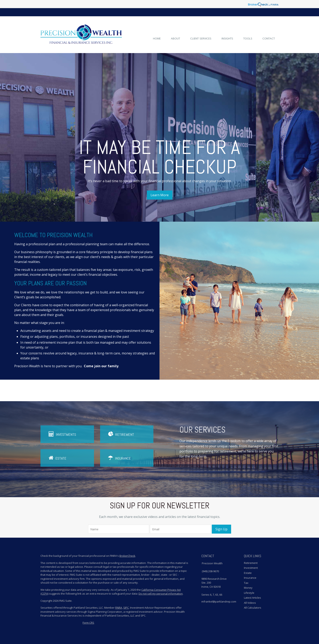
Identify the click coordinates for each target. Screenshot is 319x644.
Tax (246, 583)
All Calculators (253, 608)
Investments (62, 434)
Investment (251, 568)
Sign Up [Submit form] (221, 529)
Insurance (120, 458)
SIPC (126, 608)
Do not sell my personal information (161, 594)
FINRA (119, 608)
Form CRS (88, 623)
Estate (57, 458)
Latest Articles (252, 598)
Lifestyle (249, 593)
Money (248, 588)
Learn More (160, 195)
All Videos (250, 603)
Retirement (121, 434)
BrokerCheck (127, 556)
